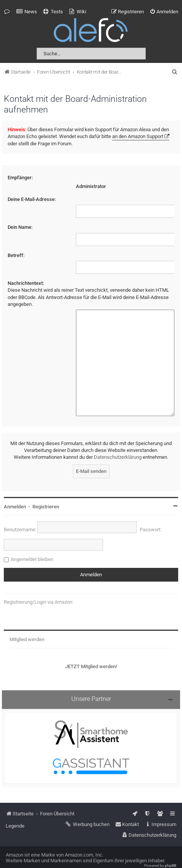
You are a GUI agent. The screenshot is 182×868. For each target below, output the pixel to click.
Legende (15, 815)
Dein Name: (20, 227)
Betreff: (16, 255)
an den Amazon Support (138, 136)
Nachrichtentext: (26, 283)
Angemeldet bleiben (32, 549)
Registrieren (46, 496)
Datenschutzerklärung (118, 447)
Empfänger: (20, 178)
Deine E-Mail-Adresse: (32, 199)
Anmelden (15, 496)
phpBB (171, 855)
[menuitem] (27, 12)
